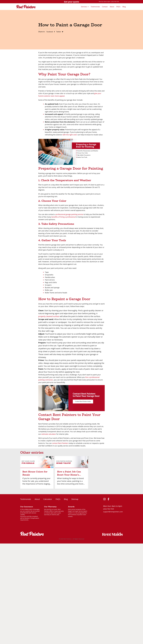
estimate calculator (49, 434)
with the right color (70, 135)
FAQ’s (118, 7)
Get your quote (71, 2)
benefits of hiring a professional (64, 217)
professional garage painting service (69, 214)
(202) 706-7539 (115, 2)
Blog (124, 7)
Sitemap (75, 499)
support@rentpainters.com (113, 512)
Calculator (48, 499)
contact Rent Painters (60, 443)
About (112, 7)
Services (84, 7)
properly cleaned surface (49, 316)
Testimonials (95, 7)
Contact (105, 7)
